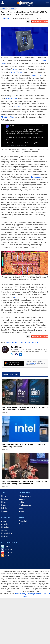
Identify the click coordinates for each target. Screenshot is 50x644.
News (13, 9)
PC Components (25, 496)
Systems (22, 499)
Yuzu (12, 117)
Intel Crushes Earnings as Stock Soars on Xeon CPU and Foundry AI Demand (24, 446)
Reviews (5, 499)
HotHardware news (31, 363)
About (4, 521)
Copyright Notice (34, 594)
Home (4, 496)
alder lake (35, 342)
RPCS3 (4, 117)
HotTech (4, 536)
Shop (21, 524)
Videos (22, 511)
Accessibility (24, 521)
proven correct (19, 107)
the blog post (36, 177)
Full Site (4, 508)
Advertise (5, 524)
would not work (38, 75)
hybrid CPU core (17, 72)
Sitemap (4, 511)
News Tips (5, 527)
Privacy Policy (7, 533)
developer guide (11, 98)
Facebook (9, 549)
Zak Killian (16, 347)
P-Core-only (19, 297)
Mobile (21, 502)
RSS (7, 555)
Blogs (3, 505)
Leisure (22, 508)
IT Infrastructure (25, 505)
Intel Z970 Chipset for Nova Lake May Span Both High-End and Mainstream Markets (25, 409)
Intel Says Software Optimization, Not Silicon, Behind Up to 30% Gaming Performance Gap (24, 482)
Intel (8, 342)
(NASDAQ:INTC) (17, 342)
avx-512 (27, 342)
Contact (4, 530)
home (4, 9)
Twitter (8, 546)
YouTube (8, 552)
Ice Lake (15, 69)
